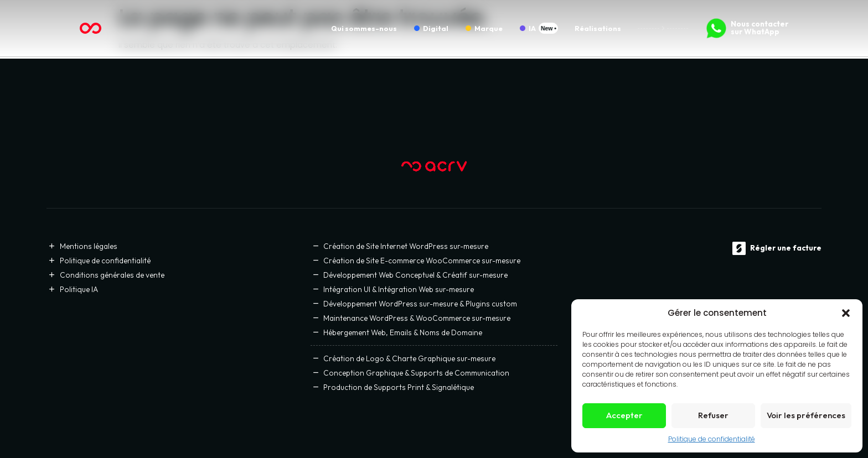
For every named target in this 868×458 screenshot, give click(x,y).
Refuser (713, 415)
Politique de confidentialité (712, 439)
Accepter (624, 415)
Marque (489, 28)
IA (532, 28)
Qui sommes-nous (364, 28)
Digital (436, 28)
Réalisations (598, 28)
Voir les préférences (806, 415)
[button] (846, 313)
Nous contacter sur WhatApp (759, 28)
